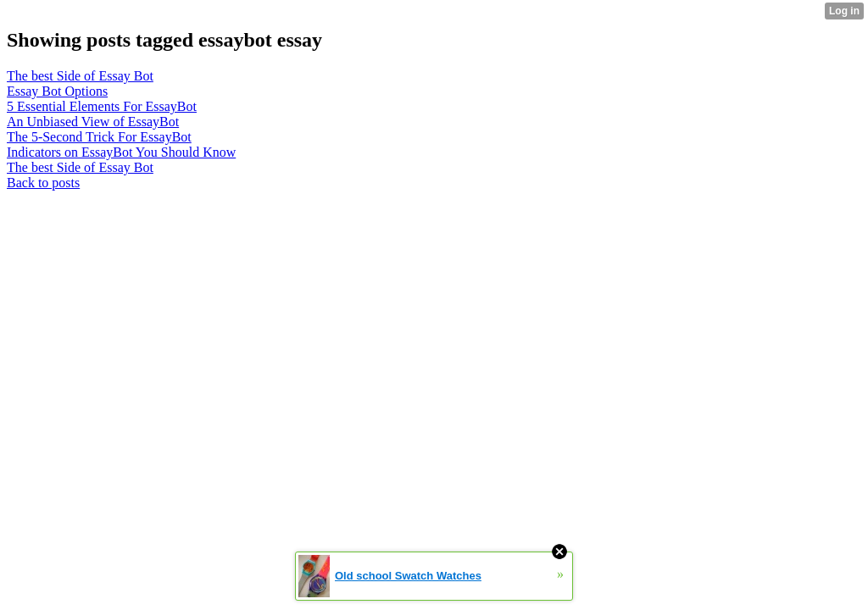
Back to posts (43, 183)
